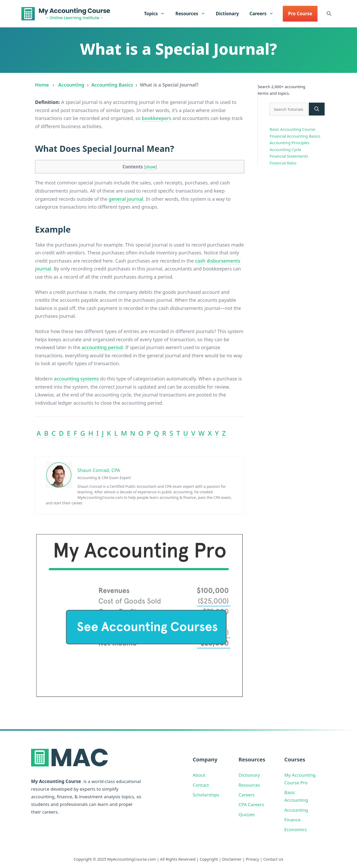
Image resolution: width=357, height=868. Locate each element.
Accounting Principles (290, 143)
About (199, 775)
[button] (329, 14)
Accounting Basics (112, 85)
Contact (201, 785)
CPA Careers (251, 804)
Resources (193, 14)
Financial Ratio (283, 163)
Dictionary (227, 14)
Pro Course (300, 14)
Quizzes (247, 814)
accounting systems (76, 379)
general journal (126, 199)
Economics (296, 829)
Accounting (71, 85)
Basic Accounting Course (292, 129)
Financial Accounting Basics (295, 136)
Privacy (252, 859)
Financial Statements (289, 156)
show (150, 167)
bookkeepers (156, 118)
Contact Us (273, 859)
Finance (292, 820)
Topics (157, 14)
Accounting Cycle (285, 149)
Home (42, 85)
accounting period (102, 347)
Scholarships (206, 795)
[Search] (317, 109)
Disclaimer (232, 859)
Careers (264, 14)
